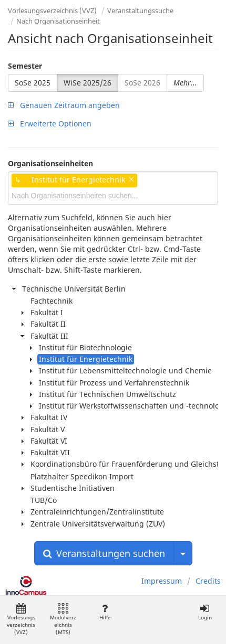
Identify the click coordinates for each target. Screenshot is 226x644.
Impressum (162, 581)
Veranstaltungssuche (140, 10)
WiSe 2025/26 (88, 83)
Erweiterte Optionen (50, 124)
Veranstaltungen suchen (104, 553)
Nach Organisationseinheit (58, 21)
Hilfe (105, 612)
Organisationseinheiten (50, 163)
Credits (208, 581)
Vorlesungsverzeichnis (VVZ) (52, 10)
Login (205, 612)
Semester (25, 66)
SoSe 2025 (33, 83)
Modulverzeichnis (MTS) (63, 620)
